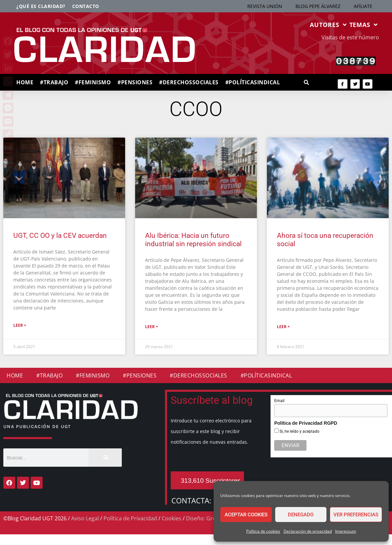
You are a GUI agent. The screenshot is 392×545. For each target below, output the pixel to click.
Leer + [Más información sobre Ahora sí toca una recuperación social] (283, 327)
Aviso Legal (85, 518)
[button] (306, 83)
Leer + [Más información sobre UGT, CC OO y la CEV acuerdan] (20, 325)
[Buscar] (105, 458)
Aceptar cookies (246, 515)
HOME (25, 82)
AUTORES (328, 25)
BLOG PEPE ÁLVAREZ (318, 6)
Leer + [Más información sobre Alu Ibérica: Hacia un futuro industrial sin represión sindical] (152, 327)
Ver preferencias (356, 515)
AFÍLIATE (363, 6)
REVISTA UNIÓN (265, 6)
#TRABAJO (54, 82)
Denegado (301, 515)
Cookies (172, 518)
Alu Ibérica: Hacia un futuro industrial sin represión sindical (193, 240)
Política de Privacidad (130, 518)
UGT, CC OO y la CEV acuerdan (60, 236)
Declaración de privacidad (308, 531)
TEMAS (364, 25)
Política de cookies (263, 531)
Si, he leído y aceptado (299, 431)
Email (279, 401)
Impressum (346, 531)
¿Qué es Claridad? (41, 6)
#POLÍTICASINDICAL (253, 82)
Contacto (86, 6)
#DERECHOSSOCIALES (189, 82)
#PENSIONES (135, 82)
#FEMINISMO (93, 82)
